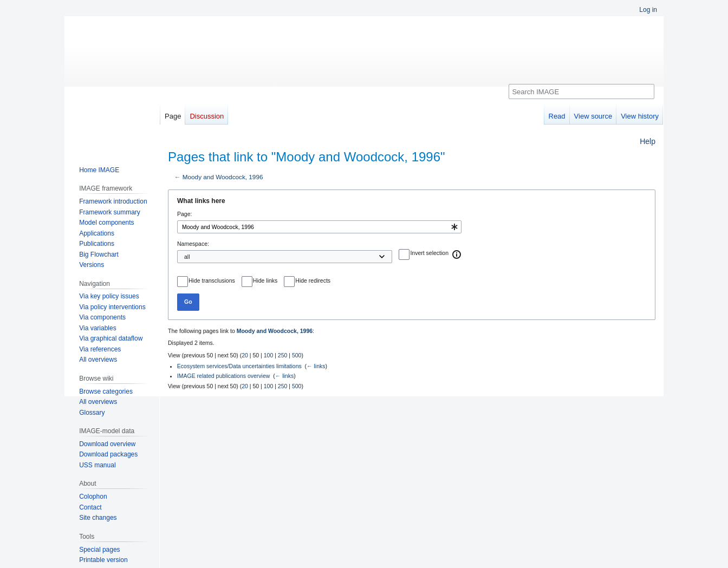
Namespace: (193, 244)
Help (648, 141)
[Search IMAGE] (581, 92)
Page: (184, 214)
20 (245, 355)
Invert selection (429, 253)
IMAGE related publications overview (224, 376)
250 (283, 355)
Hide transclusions (212, 280)
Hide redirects (313, 280)
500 (297, 355)
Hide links (265, 280)
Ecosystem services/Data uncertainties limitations (239, 366)
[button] (457, 254)
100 (269, 355)
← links (316, 366)
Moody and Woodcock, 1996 (223, 177)
